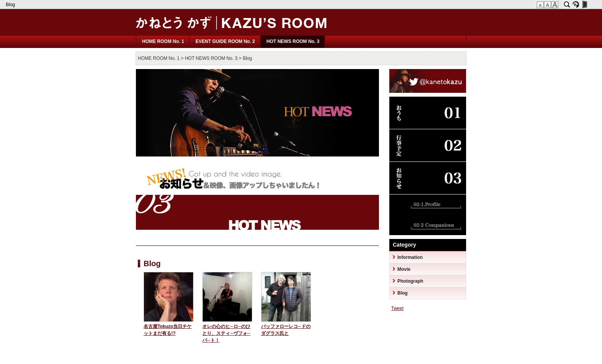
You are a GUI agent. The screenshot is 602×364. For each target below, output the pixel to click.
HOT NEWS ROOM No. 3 (293, 41)
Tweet (397, 308)
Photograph (410, 281)
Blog (11, 5)
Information (410, 257)
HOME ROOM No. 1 (163, 41)
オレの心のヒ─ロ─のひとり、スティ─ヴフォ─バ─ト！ (226, 333)
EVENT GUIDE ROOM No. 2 (225, 41)
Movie (404, 269)
